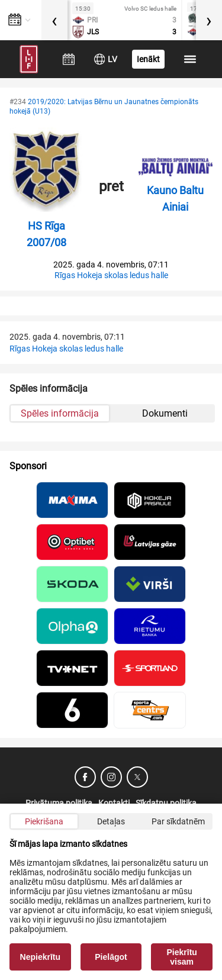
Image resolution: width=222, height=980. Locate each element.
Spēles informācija (60, 413)
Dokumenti (165, 413)
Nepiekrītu (40, 957)
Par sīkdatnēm (178, 821)
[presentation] (54, 20)
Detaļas (111, 821)
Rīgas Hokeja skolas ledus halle (111, 275)
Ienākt (148, 59)
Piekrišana (44, 821)
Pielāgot (111, 957)
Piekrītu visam (182, 957)
